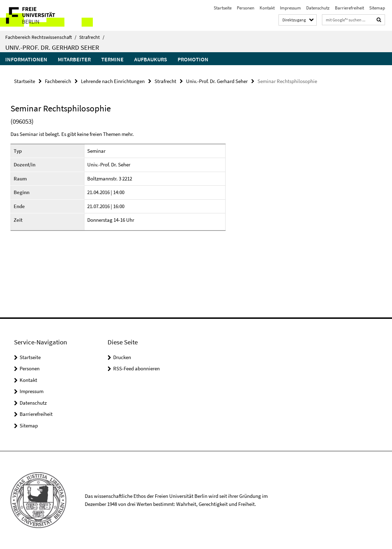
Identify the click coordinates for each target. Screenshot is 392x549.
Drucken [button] (122, 357)
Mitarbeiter (74, 59)
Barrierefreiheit (349, 8)
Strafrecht (92, 37)
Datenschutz (318, 8)
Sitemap (377, 8)
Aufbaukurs (151, 59)
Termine (112, 59)
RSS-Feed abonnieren (136, 368)
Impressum (290, 8)
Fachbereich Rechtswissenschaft (41, 37)
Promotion (193, 59)
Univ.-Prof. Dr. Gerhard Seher (52, 47)
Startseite (223, 8)
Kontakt (267, 8)
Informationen (26, 59)
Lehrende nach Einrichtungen (113, 81)
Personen (246, 8)
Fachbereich (58, 81)
